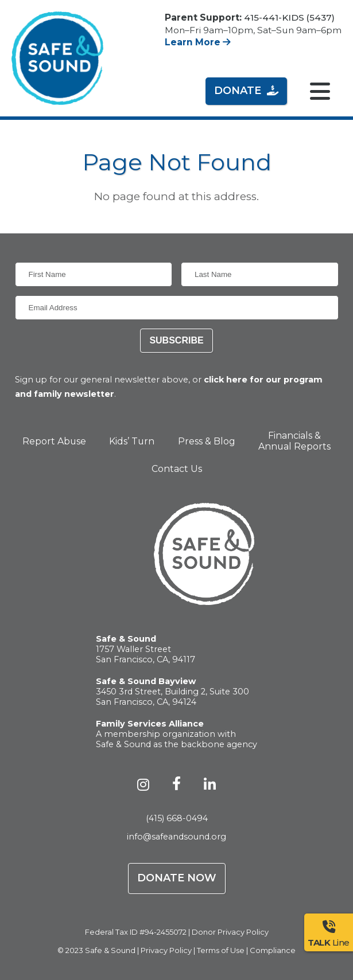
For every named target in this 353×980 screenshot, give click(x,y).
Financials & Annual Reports (294, 441)
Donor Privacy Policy (230, 932)
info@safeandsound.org (176, 837)
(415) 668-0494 (177, 818)
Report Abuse (54, 441)
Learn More (198, 42)
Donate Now (177, 878)
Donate (246, 91)
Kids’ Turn (132, 441)
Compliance (273, 950)
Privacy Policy (166, 950)
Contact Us (177, 469)
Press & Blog (207, 441)
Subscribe (176, 340)
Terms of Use (221, 950)
